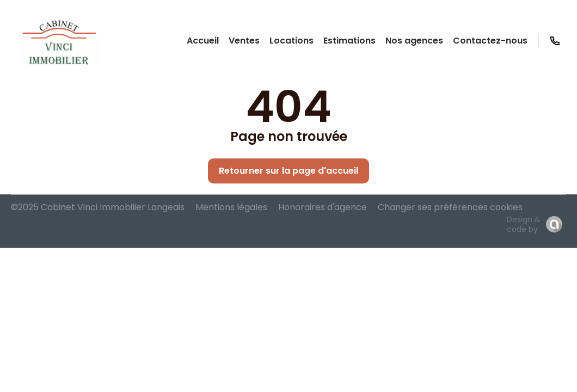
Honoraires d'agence (323, 207)
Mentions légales (231, 207)
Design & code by (524, 224)
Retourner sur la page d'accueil (288, 171)
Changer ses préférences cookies (450, 207)
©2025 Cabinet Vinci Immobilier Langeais (98, 207)
